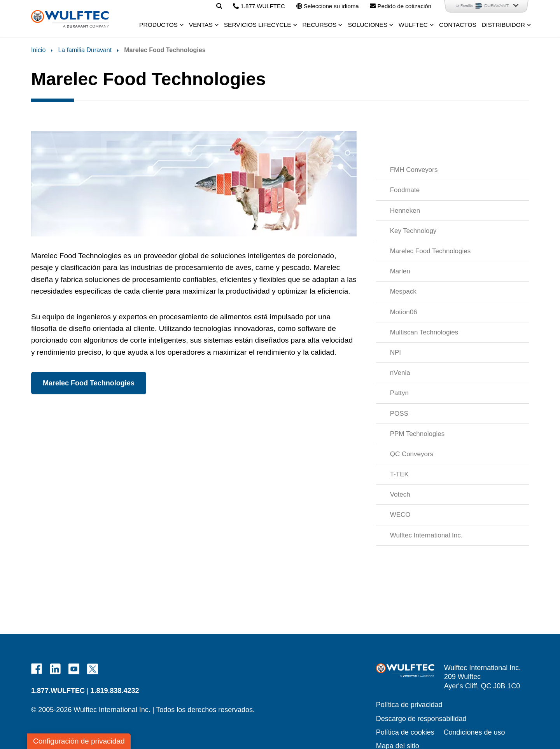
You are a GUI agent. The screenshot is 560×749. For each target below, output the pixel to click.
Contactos (458, 25)
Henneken (405, 211)
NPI (395, 353)
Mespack (403, 291)
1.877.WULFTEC (58, 691)
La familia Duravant (85, 50)
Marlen (400, 271)
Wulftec (413, 25)
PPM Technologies (417, 434)
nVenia (400, 373)
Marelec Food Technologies (430, 251)
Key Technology (413, 231)
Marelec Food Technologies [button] (89, 383)
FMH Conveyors (414, 170)
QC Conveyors (412, 454)
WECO (400, 515)
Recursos (320, 25)
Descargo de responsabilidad (421, 719)
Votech (400, 494)
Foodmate (405, 190)
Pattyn (399, 393)
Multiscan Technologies (424, 332)
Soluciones (367, 25)
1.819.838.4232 (115, 691)
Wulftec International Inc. (426, 535)
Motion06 (404, 312)
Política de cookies (405, 732)
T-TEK (399, 474)
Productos (158, 25)
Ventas (201, 25)
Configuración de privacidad (79, 741)
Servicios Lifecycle (258, 25)
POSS (399, 414)
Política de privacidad (409, 705)
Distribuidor (503, 25)
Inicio (38, 50)
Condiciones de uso (474, 732)
